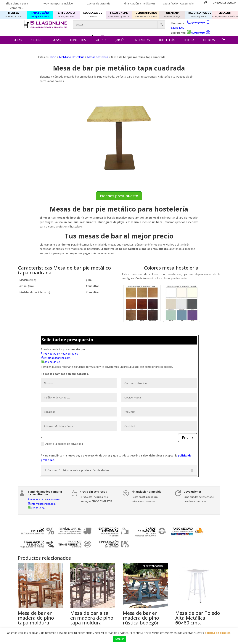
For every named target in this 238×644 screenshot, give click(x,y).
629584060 (178, 28)
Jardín (120, 40)
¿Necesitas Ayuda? (225, 3)
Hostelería (167, 40)
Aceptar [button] (119, 639)
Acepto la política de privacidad (62, 444)
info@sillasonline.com (57, 358)
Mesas (57, 40)
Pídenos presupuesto (119, 196)
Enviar (188, 438)
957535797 (198, 23)
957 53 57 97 (52, 354)
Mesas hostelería (98, 57)
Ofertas (209, 40)
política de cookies (218, 633)
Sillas (18, 40)
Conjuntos (78, 40)
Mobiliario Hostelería (72, 57)
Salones (101, 40)
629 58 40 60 (70, 354)
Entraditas (142, 40)
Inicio (53, 57)
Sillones (37, 40)
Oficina (189, 40)
